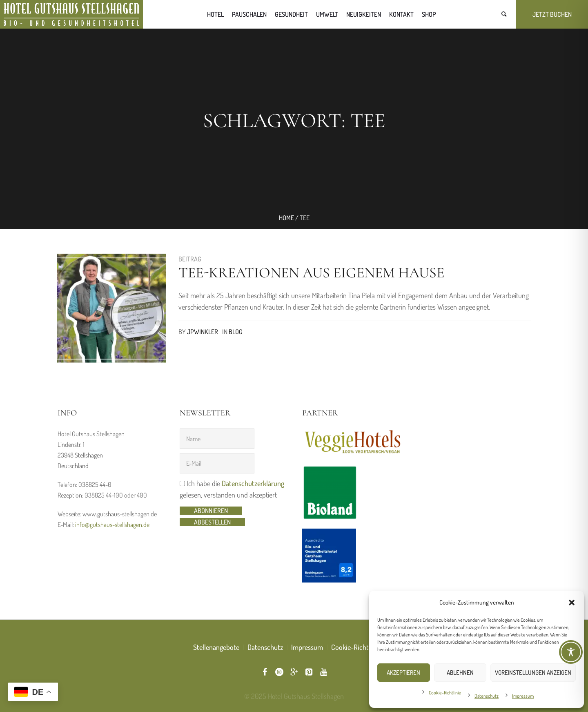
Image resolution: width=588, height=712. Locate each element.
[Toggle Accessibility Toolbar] (571, 652)
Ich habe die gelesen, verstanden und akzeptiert (232, 489)
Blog (236, 332)
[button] (572, 603)
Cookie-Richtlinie (445, 693)
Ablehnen (460, 673)
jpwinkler (203, 332)
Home (286, 218)
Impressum (523, 696)
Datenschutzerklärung (253, 483)
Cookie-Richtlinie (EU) (363, 647)
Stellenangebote (216, 647)
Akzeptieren (403, 673)
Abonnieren (211, 511)
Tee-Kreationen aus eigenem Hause (311, 273)
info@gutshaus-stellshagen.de (112, 525)
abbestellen (212, 522)
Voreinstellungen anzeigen (533, 673)
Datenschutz (487, 696)
